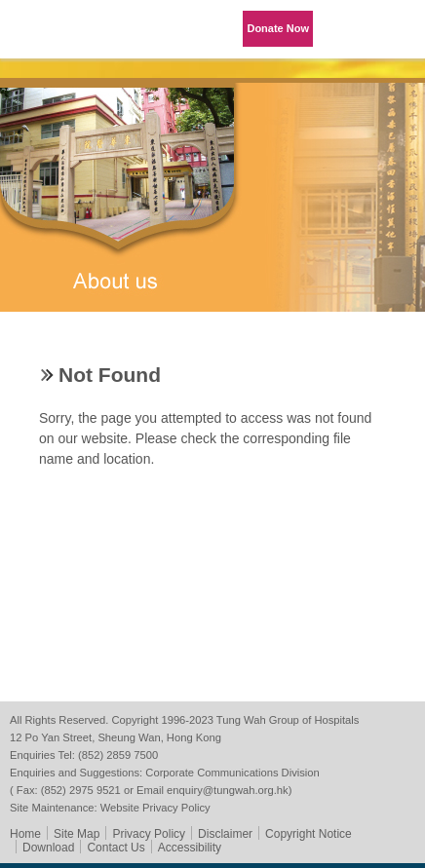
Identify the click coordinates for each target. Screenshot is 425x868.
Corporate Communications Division (232, 773)
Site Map (77, 834)
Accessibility (190, 848)
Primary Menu (396, 29)
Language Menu (347, 29)
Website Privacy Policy (155, 808)
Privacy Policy (149, 834)
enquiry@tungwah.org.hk (228, 790)
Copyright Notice (309, 834)
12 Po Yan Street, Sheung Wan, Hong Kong (116, 737)
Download (48, 848)
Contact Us (116, 848)
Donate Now (278, 28)
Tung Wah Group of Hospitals (54, 36)
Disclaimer (225, 834)
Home (25, 834)
